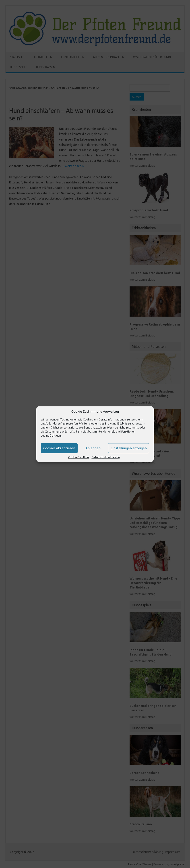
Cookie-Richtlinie (79, 457)
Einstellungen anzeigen (129, 448)
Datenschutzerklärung (106, 457)
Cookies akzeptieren (59, 448)
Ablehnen (93, 448)
